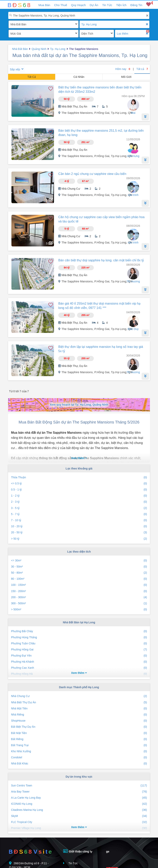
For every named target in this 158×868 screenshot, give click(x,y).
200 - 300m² (79, 597)
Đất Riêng (79, 739)
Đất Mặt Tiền (79, 733)
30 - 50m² (79, 567)
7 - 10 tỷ (79, 520)
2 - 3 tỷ (79, 502)
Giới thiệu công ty (78, 851)
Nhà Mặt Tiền (79, 709)
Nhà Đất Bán (18, 24)
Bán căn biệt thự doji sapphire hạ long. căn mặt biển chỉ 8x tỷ (101, 260)
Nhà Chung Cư (79, 696)
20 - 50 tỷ (79, 532)
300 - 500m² (79, 603)
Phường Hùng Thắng (79, 637)
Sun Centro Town (79, 786)
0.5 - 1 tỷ (79, 490)
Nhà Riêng (79, 715)
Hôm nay (123, 69)
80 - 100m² (79, 579)
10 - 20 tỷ (79, 526)
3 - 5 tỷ (79, 508)
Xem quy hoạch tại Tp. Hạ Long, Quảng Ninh (79, 405)
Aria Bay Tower (79, 792)
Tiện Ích (121, 5)
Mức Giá (16, 34)
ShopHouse (79, 721)
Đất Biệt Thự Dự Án (79, 727)
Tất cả (142, 69)
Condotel (79, 757)
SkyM (79, 816)
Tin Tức (107, 5)
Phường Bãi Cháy (79, 631)
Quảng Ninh (39, 49)
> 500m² (79, 609)
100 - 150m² (79, 585)
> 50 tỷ (79, 539)
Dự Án (94, 5)
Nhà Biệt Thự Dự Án (79, 702)
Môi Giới (126, 77)
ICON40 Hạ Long (79, 804)
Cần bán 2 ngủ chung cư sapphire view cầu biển (92, 174)
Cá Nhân (79, 77)
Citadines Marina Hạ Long (79, 810)
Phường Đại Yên (79, 656)
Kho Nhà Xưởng (79, 751)
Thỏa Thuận (79, 477)
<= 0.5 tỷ (79, 484)
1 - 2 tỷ (79, 496)
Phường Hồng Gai (79, 650)
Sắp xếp (15, 69)
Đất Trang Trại (79, 745)
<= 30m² (79, 561)
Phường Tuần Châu (79, 643)
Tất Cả (32, 77)
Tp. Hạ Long (89, 24)
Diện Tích (87, 34)
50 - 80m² (79, 573)
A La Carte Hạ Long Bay (79, 798)
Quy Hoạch (79, 5)
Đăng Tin (136, 5)
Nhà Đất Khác (79, 764)
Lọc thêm (123, 34)
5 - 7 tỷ (79, 514)
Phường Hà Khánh (79, 662)
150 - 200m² (79, 591)
